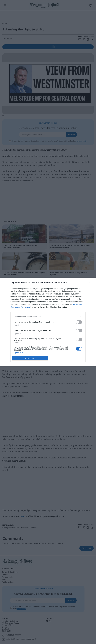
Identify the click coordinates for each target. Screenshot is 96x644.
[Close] (91, 283)
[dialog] (48, 322)
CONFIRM (30, 358)
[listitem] (48, 317)
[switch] (79, 322)
